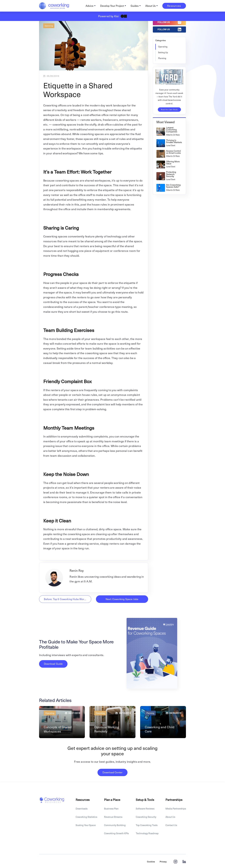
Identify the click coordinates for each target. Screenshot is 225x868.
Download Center (112, 772)
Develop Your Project (112, 6)
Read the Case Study (169, 110)
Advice (90, 6)
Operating (49, 26)
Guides (135, 6)
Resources (174, 6)
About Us (150, 6)
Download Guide (53, 664)
